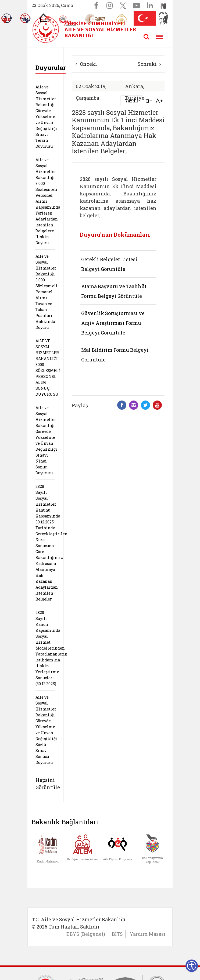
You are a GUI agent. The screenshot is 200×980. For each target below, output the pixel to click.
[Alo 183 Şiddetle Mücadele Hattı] (6, 18)
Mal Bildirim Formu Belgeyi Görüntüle (115, 355)
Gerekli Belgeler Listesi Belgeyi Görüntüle (109, 264)
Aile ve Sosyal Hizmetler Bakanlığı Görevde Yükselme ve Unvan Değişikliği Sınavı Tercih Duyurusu (46, 117)
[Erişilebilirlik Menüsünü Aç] (192, 966)
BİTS (117, 934)
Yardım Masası (148, 934)
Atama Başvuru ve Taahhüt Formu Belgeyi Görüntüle (114, 291)
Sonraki (149, 64)
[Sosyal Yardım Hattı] (25, 18)
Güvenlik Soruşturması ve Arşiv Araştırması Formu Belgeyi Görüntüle (113, 323)
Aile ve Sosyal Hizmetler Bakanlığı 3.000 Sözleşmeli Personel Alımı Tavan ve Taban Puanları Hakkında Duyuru (47, 292)
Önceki (86, 64)
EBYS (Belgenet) (86, 934)
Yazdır (132, 101)
